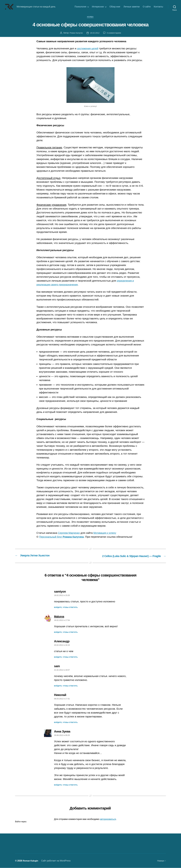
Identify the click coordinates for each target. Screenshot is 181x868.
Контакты (158, 7)
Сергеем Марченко (70, 533)
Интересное (98, 7)
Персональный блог (63, 537)
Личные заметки (131, 7)
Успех (90, 17)
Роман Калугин (76, 33)
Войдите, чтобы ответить (66, 608)
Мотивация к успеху (107, 533)
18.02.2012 (95, 33)
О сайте (147, 7)
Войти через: (21, 822)
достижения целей (88, 49)
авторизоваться (108, 819)
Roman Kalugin (31, 861)
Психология (80, 7)
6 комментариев (114, 33)
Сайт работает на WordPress (57, 861)
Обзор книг (115, 7)
